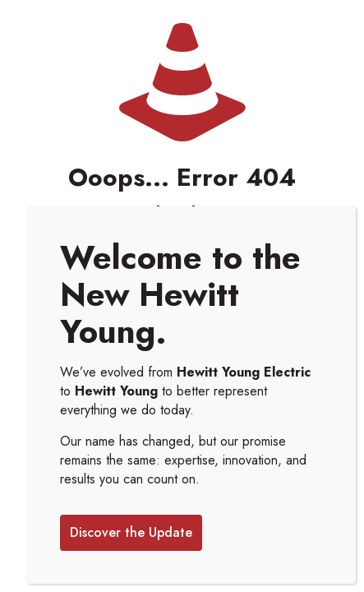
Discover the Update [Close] (131, 532)
